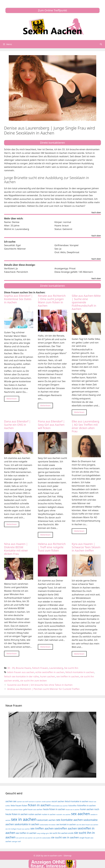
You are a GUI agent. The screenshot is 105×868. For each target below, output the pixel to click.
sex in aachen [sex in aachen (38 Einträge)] (24, 819)
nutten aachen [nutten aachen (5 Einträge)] (35, 814)
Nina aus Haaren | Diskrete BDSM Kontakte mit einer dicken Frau (16, 549)
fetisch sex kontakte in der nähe (21, 676)
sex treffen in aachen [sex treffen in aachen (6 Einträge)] (26, 833)
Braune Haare (23, 668)
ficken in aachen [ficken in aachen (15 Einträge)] (39, 805)
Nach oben (96, 213)
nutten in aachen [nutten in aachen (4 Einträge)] (49, 814)
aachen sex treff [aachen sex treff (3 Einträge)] (23, 802)
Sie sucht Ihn (71, 668)
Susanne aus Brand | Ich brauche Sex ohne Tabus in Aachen (40, 685)
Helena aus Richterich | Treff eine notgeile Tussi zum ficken (52, 547)
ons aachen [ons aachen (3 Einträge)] (67, 814)
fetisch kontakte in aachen (80, 672)
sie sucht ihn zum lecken (33, 681)
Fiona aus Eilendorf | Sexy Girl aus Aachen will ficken (51, 425)
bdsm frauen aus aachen (21, 672)
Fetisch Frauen (40, 668)
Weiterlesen (12, 399)
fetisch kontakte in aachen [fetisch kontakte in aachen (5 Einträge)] (77, 801)
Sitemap (68, 856)
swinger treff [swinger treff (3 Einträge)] (16, 842)
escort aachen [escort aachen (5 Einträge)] (58, 801)
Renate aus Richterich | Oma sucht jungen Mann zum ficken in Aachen (52, 301)
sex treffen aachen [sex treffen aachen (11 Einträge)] (42, 828)
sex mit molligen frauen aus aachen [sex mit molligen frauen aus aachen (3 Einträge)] (18, 829)
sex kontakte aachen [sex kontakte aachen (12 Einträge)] (70, 820)
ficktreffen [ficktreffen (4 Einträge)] (72, 806)
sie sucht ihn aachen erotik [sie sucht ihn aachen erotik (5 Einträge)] (62, 833)
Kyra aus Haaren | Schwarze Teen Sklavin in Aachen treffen (86, 547)
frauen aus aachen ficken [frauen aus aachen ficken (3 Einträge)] (14, 810)
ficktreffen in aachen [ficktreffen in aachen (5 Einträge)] (86, 806)
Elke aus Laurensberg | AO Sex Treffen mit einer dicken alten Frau (86, 426)
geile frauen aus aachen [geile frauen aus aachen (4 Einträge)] (33, 809)
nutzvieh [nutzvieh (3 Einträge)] (59, 814)
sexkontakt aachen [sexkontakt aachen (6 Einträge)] (46, 820)
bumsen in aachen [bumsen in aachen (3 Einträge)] (35, 802)
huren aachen (48, 676)
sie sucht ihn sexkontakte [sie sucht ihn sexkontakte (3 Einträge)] (42, 838)
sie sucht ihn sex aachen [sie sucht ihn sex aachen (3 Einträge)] (24, 838)
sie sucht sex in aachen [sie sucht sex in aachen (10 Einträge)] (65, 837)
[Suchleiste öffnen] (101, 44)
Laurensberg (56, 668)
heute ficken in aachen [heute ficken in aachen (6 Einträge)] (54, 809)
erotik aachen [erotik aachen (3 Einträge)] (46, 802)
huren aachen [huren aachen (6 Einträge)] (87, 809)
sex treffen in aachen (68, 676)
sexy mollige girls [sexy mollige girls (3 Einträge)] (43, 833)
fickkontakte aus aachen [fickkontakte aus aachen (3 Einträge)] (60, 806)
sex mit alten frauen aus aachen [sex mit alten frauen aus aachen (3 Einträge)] (87, 825)
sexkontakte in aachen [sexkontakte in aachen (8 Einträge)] (27, 824)
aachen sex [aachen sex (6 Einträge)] (11, 801)
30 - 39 (11, 668)
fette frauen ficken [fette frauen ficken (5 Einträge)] (19, 806)
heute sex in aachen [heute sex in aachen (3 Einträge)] (73, 810)
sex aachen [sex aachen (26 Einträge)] (80, 814)
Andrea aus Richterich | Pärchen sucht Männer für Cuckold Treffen (43, 689)
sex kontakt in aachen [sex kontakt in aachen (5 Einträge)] (66, 824)
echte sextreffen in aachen (50, 672)
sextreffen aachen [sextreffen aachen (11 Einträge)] (66, 828)
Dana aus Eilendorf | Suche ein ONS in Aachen (17, 425)
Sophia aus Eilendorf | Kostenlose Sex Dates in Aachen (18, 299)
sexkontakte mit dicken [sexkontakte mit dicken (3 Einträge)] (48, 825)
